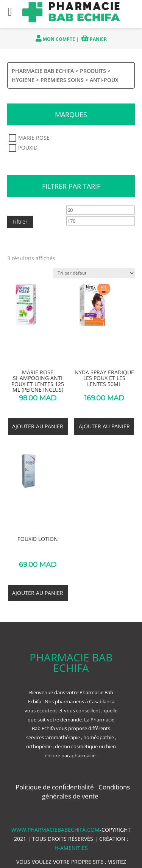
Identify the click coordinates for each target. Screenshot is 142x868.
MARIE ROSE (34, 138)
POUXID (28, 148)
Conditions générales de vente (86, 792)
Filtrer (20, 222)
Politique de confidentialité (55, 787)
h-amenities (71, 848)
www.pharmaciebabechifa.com (55, 830)
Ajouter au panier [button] (38, 426)
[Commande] (94, 273)
